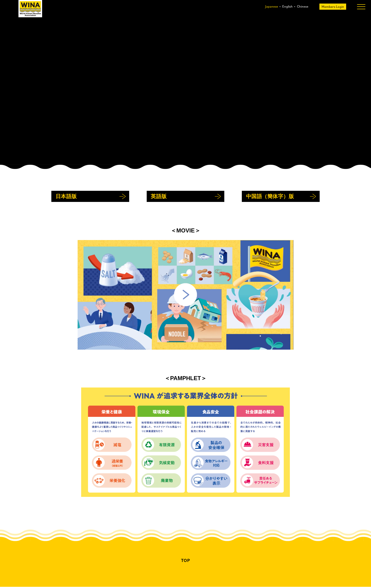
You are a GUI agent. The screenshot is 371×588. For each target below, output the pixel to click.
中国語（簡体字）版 (270, 198)
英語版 (159, 198)
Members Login (333, 7)
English (287, 6)
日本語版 (66, 198)
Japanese (272, 6)
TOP (186, 561)
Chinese (303, 6)
